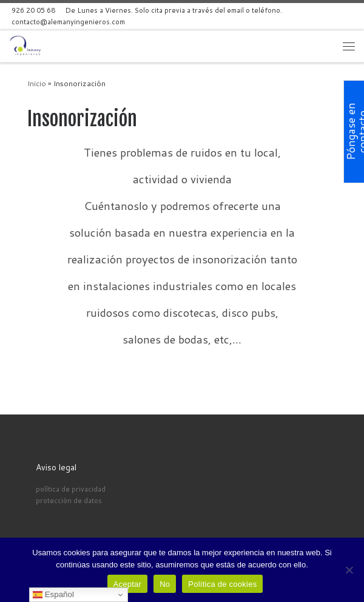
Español (53, 595)
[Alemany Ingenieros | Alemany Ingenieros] (26, 46)
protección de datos (69, 500)
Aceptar (128, 584)
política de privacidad (71, 489)
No (165, 584)
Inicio (37, 83)
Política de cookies (222, 584)
